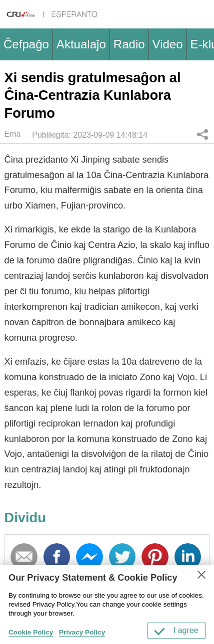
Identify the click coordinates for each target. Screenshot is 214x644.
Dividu (202, 134)
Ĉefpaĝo (26, 44)
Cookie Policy (31, 632)
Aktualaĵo (81, 44)
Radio (129, 44)
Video (168, 44)
